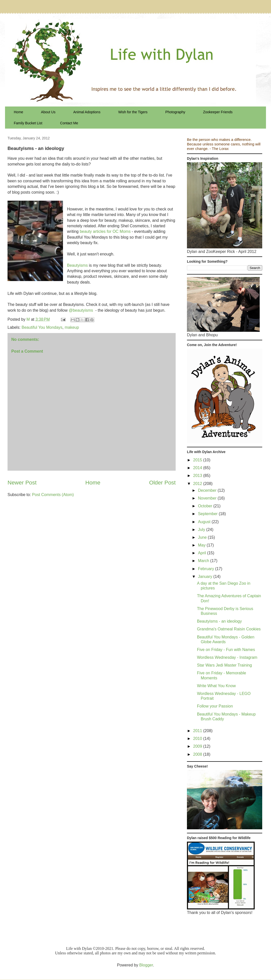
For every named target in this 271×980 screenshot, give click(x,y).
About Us (48, 112)
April (202, 553)
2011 (198, 731)
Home (18, 112)
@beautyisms (81, 310)
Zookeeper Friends (218, 112)
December (208, 490)
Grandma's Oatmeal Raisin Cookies (229, 629)
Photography (175, 112)
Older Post (162, 483)
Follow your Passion (215, 706)
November (208, 498)
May (202, 545)
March (204, 561)
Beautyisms (77, 265)
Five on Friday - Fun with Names (226, 650)
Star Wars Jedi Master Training (224, 665)
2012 (198, 484)
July (202, 530)
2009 (198, 746)
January (206, 577)
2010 (198, 739)
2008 (198, 754)
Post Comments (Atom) (53, 495)
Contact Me (69, 123)
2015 (198, 460)
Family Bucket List (28, 123)
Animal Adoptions (87, 112)
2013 (198, 476)
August (205, 522)
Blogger (146, 965)
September (208, 514)
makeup (72, 327)
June (203, 537)
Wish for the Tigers (133, 112)
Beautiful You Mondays (42, 327)
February (207, 569)
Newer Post (22, 483)
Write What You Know (216, 686)
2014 (198, 468)
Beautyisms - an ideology (219, 621)
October (206, 506)
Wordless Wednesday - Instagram (227, 657)
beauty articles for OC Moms (105, 231)
